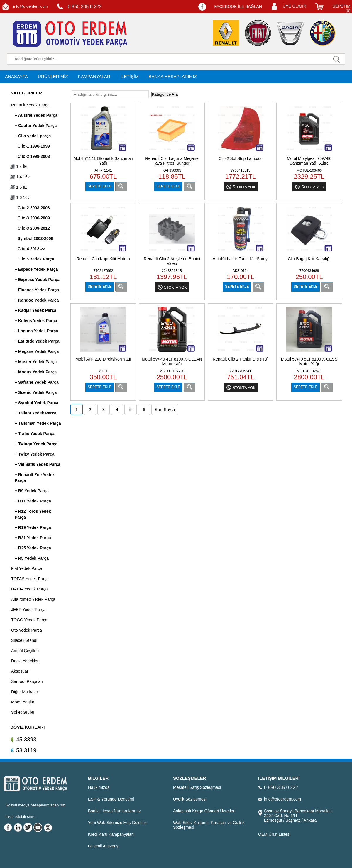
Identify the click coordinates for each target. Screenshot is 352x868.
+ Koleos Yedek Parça (36, 321)
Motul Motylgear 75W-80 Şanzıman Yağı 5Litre (309, 161)
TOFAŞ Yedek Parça (30, 579)
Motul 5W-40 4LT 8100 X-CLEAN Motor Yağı (172, 361)
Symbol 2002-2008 (35, 238)
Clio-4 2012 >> (31, 249)
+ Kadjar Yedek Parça (35, 310)
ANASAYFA (16, 76)
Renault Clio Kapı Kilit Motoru (103, 259)
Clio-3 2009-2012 (34, 228)
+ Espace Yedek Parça (36, 269)
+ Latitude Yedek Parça (37, 341)
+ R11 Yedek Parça (33, 501)
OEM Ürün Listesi (274, 834)
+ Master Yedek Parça (36, 362)
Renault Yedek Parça (30, 105)
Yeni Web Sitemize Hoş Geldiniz (117, 823)
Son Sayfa (165, 409)
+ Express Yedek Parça (37, 280)
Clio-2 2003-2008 (34, 208)
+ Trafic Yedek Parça (35, 434)
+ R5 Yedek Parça (32, 558)
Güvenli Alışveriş (103, 846)
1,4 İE (18, 167)
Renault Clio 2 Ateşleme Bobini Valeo (172, 261)
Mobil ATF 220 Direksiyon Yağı (103, 359)
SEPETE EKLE (100, 186)
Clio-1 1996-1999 (34, 146)
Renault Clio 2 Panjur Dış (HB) (241, 359)
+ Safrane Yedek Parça (37, 382)
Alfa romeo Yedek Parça (33, 599)
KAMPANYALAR (94, 76)
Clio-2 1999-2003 (34, 156)
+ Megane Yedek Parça (37, 351)
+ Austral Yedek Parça (36, 115)
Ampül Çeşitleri (25, 651)
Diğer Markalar (25, 692)
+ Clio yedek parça (33, 136)
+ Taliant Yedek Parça (35, 413)
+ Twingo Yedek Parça (36, 444)
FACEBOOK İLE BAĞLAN (238, 6)
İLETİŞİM (130, 76)
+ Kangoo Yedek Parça (37, 300)
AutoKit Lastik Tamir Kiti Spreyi (241, 259)
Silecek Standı (24, 640)
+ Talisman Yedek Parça (38, 423)
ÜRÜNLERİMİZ (53, 76)
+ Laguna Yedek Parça (36, 331)
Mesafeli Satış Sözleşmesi (197, 787)
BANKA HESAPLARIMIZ (172, 76)
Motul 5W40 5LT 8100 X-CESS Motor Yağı (309, 361)
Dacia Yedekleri (25, 661)
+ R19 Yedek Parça (33, 527)
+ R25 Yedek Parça (33, 548)
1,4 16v (20, 177)
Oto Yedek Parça (27, 630)
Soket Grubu (23, 712)
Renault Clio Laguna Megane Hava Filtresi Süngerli (172, 161)
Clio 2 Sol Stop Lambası (241, 158)
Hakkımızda (99, 787)
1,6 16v (20, 197)
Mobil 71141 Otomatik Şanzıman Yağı (103, 161)
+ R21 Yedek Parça (33, 538)
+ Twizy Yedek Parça (34, 454)
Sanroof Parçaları (27, 681)
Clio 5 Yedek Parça (36, 259)
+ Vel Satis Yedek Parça (38, 464)
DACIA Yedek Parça (29, 589)
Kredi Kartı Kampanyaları (111, 834)
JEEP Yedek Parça (28, 610)
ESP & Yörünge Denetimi (111, 799)
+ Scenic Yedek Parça (36, 392)
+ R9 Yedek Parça (32, 491)
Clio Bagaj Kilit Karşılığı (309, 259)
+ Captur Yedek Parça (36, 126)
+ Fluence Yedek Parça (37, 290)
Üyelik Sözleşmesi (190, 799)
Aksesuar (20, 671)
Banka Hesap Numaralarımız (114, 811)
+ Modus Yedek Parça (36, 372)
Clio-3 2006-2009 (34, 218)
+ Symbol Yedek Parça (37, 403)
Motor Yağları (23, 702)
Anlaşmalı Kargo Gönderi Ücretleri (204, 811)
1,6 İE (18, 187)
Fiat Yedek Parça (27, 568)
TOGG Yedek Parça (29, 620)
